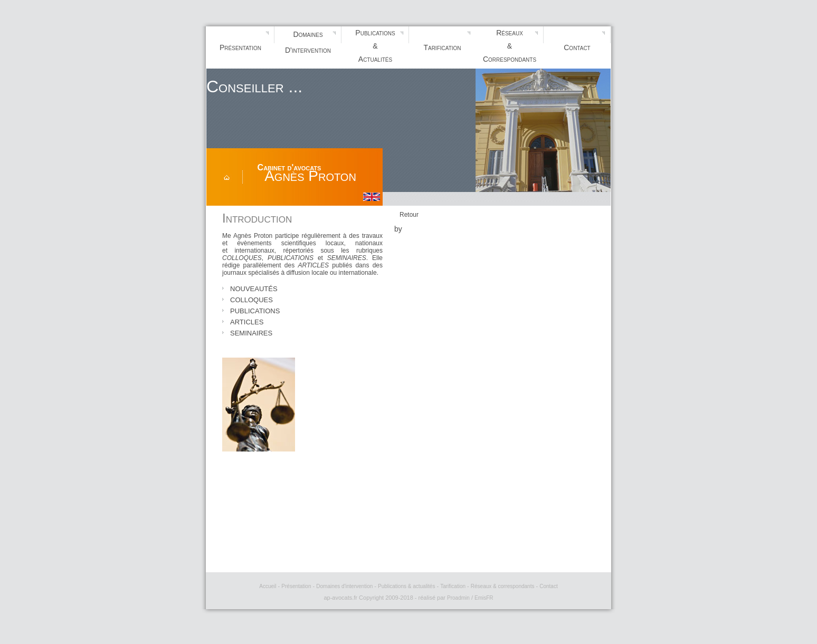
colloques (251, 299)
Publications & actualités (406, 586)
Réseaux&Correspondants (510, 46)
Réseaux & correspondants (503, 586)
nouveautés (254, 288)
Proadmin (458, 598)
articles (247, 321)
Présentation (240, 47)
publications (255, 310)
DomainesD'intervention (308, 42)
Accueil (268, 586)
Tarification (442, 47)
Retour (409, 215)
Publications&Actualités (375, 46)
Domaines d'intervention (344, 586)
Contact (577, 47)
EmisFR (484, 598)
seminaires (251, 332)
